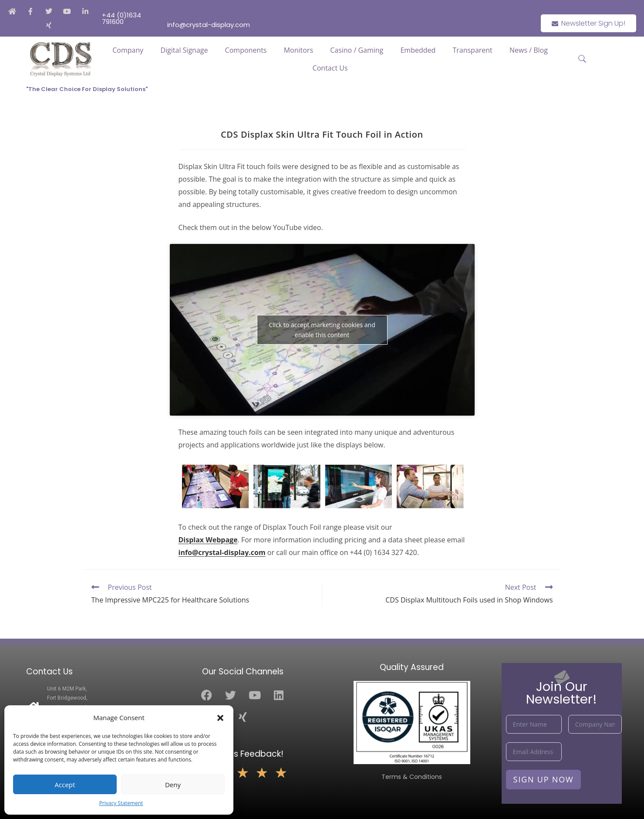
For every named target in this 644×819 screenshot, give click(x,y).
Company (128, 50)
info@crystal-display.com (222, 552)
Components (246, 50)
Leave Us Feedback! (243, 754)
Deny (173, 785)
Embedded (418, 50)
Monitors (298, 50)
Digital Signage (184, 50)
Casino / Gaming (357, 50)
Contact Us (330, 68)
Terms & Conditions (412, 777)
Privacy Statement (121, 803)
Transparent (472, 50)
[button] (220, 718)
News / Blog (529, 50)
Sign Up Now (544, 779)
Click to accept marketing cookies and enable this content (322, 330)
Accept (65, 785)
